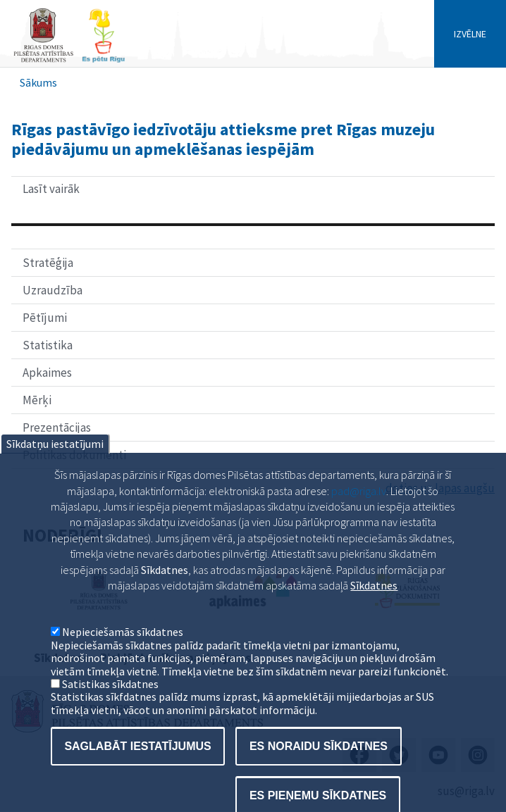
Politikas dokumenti (74, 455)
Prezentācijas (57, 427)
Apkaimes (47, 373)
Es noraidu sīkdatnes (319, 776)
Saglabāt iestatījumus (137, 776)
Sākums (38, 82)
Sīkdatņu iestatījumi (55, 474)
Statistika (48, 345)
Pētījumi (45, 318)
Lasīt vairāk (87, 191)
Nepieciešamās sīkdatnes (123, 662)
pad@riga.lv (359, 520)
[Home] (69, 61)
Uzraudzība (53, 290)
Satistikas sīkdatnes (110, 713)
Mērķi (37, 400)
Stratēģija (48, 263)
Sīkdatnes (374, 615)
